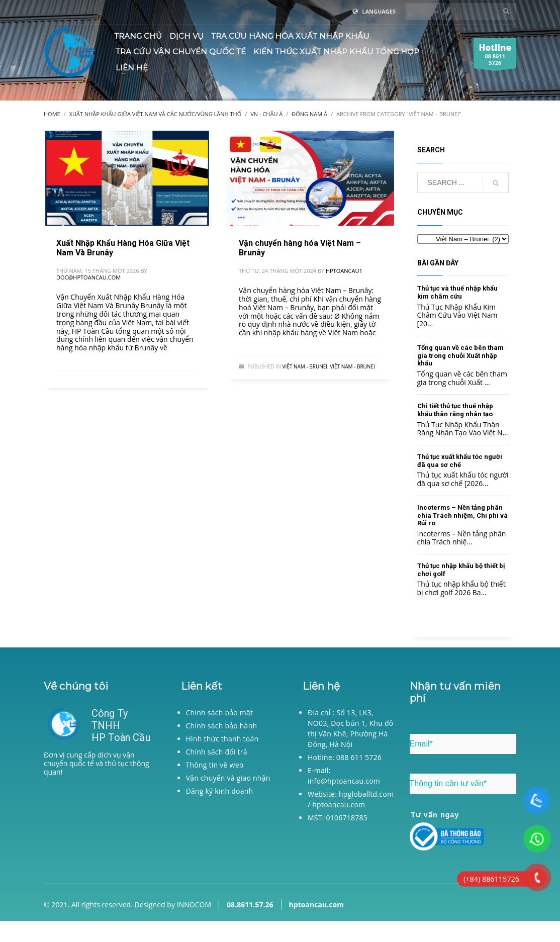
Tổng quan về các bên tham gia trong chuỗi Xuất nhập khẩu (460, 355)
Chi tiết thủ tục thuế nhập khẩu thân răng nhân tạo (455, 410)
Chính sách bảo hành (222, 726)
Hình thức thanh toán (222, 739)
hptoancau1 (344, 271)
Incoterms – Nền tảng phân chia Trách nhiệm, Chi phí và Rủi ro (462, 515)
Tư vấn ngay (435, 815)
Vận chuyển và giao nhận (228, 778)
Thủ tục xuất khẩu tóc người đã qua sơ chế (460, 461)
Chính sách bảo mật (220, 713)
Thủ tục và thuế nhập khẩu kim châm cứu (457, 292)
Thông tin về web (215, 765)
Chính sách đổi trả (217, 752)
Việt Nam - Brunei (305, 366)
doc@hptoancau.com (88, 277)
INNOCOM (194, 905)
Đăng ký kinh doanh (220, 791)
